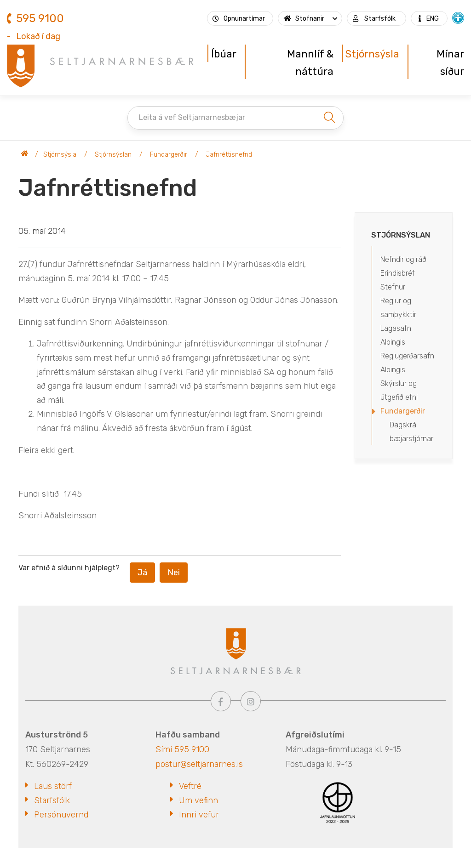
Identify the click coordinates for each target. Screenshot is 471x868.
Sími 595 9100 (182, 749)
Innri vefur (199, 815)
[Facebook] (221, 701)
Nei (174, 573)
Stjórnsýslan (113, 155)
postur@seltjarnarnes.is (199, 764)
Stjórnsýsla (60, 155)
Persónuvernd (61, 815)
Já (142, 573)
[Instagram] (251, 701)
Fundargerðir (169, 155)
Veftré (190, 786)
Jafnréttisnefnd (229, 155)
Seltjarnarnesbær (25, 155)
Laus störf (53, 786)
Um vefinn (198, 800)
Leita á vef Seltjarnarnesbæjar (192, 117)
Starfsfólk (52, 800)
